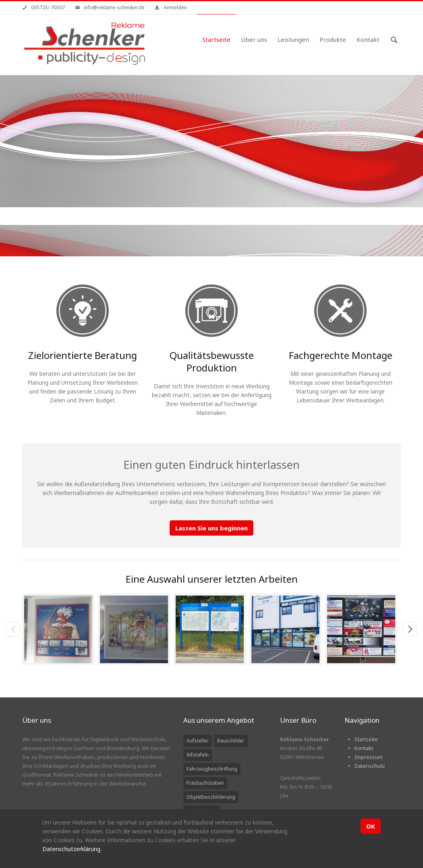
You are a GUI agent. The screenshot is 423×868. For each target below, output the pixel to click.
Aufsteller (198, 741)
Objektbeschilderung (211, 797)
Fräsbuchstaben (205, 783)
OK (371, 826)
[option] (60, 630)
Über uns (254, 39)
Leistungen (293, 39)
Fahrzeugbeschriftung (212, 769)
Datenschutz (370, 766)
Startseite (216, 39)
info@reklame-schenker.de (114, 7)
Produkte (333, 39)
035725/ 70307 (48, 7)
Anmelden (175, 7)
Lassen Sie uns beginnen (211, 528)
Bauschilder (231, 741)
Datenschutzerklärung (71, 849)
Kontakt (368, 39)
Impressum (369, 757)
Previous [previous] (13, 629)
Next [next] (410, 629)
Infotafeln (198, 755)
